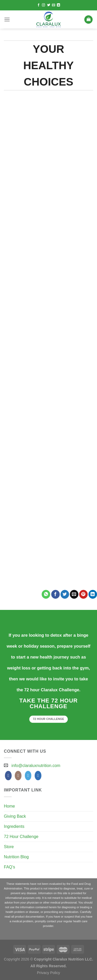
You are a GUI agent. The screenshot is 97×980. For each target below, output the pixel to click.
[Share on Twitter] (65, 594)
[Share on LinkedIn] (93, 594)
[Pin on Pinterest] (83, 594)
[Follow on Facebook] (39, 5)
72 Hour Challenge (21, 837)
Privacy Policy (49, 973)
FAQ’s (9, 867)
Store (9, 847)
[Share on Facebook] (55, 594)
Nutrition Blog (16, 857)
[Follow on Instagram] (43, 5)
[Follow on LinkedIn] (58, 5)
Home (9, 806)
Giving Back (15, 816)
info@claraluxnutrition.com (36, 766)
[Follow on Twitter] (49, 5)
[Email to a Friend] (74, 594)
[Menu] (7, 19)
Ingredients (14, 826)
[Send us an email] (54, 5)
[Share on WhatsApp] (46, 594)
